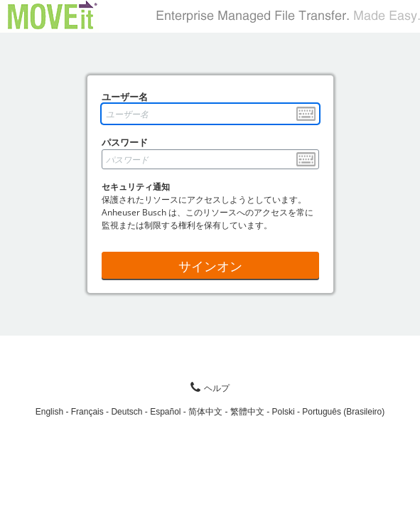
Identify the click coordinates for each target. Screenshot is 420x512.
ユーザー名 (125, 97)
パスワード (125, 142)
